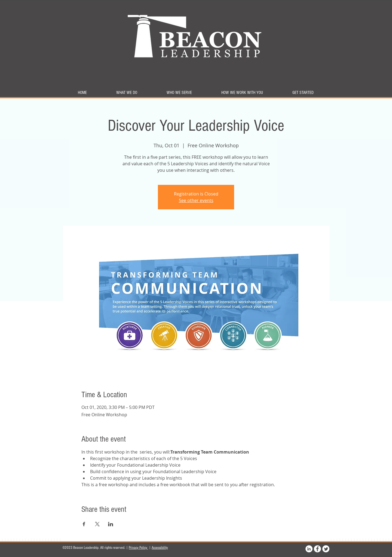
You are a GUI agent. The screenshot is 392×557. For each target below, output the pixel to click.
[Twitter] (326, 549)
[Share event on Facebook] (84, 524)
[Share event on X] (97, 524)
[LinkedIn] (309, 549)
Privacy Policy (138, 548)
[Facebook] (317, 549)
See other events (196, 200)
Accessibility (160, 548)
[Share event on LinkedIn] (111, 524)
